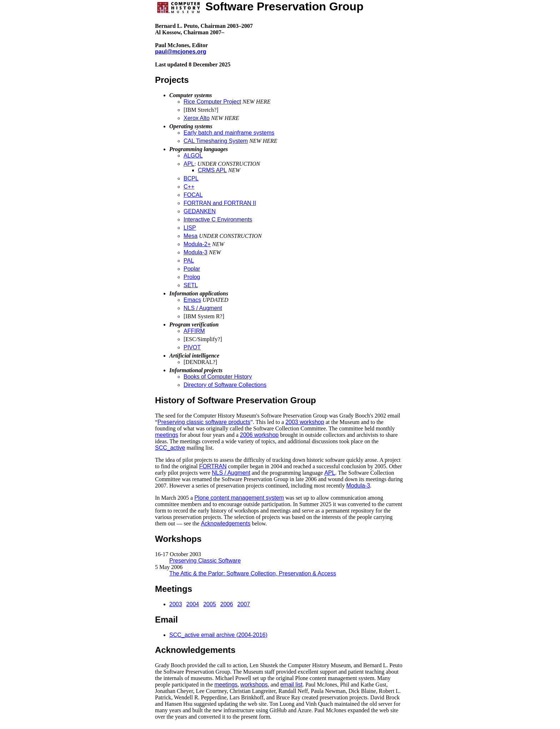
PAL (189, 261)
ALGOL (193, 156)
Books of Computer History (218, 377)
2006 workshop (259, 435)
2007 (244, 604)
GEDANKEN (200, 211)
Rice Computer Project (212, 102)
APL (189, 164)
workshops (254, 685)
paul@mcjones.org (181, 52)
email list (291, 685)
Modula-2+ (197, 244)
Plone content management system (239, 498)
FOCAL (193, 195)
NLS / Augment (203, 308)
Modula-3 (196, 252)
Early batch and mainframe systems (229, 133)
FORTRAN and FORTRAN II (220, 203)
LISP (190, 228)
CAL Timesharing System (216, 141)
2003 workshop (305, 422)
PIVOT (192, 347)
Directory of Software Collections (225, 385)
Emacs (192, 300)
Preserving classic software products (204, 422)
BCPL (191, 178)
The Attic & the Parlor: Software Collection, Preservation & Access (253, 573)
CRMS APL (212, 170)
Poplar (192, 269)
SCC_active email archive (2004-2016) (218, 635)
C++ (189, 187)
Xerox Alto (197, 118)
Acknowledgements (226, 523)
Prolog (192, 277)
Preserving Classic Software (205, 561)
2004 (193, 604)
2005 (210, 604)
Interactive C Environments (218, 219)
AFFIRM (194, 331)
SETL (191, 285)
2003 (176, 604)
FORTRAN (213, 466)
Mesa (191, 236)
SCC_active (170, 448)
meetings (167, 435)
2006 (227, 604)
